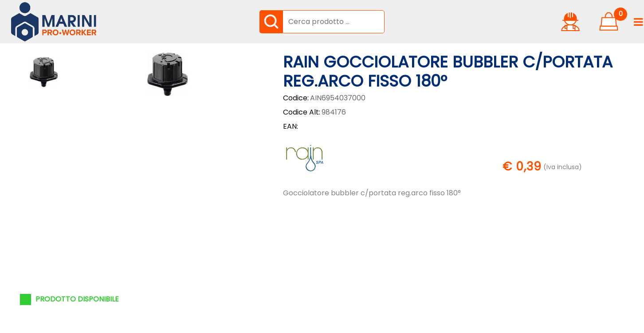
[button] (271, 22)
